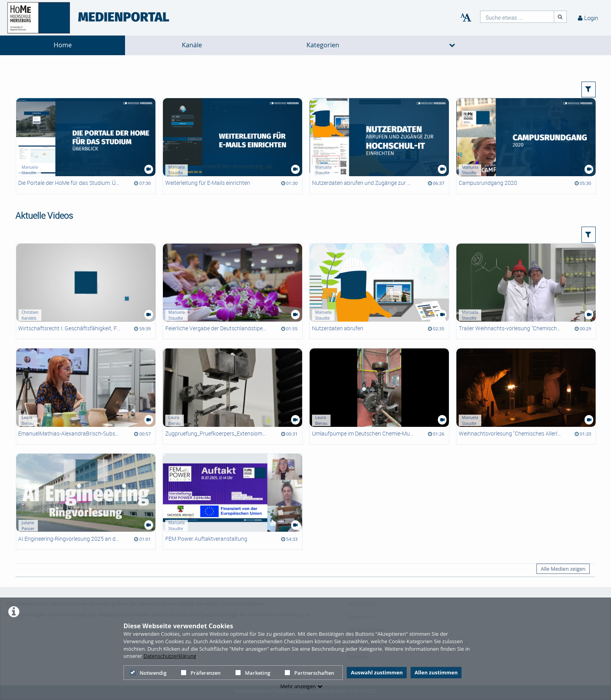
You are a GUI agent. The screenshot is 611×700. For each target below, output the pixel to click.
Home (63, 45)
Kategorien (323, 45)
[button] (589, 89)
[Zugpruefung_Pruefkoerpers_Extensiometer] (233, 396)
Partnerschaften (309, 673)
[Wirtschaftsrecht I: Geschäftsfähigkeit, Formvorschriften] (86, 291)
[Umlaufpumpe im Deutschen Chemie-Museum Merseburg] (379, 396)
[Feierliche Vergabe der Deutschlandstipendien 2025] (233, 291)
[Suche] (561, 17)
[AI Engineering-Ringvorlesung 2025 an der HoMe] (86, 502)
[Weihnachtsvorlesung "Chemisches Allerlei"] (526, 396)
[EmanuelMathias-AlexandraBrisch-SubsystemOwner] (86, 396)
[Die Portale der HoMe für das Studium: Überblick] (86, 146)
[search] (517, 17)
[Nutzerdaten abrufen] (379, 291)
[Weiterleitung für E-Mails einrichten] (233, 146)
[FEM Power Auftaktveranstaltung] (233, 502)
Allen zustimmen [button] (436, 672)
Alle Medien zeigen (563, 569)
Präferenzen (201, 673)
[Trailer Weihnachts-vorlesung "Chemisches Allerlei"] (526, 291)
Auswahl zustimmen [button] (377, 672)
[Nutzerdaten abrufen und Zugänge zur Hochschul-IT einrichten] (379, 146)
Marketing (253, 673)
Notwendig (148, 673)
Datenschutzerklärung (170, 656)
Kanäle (192, 45)
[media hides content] (452, 45)
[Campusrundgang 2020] (526, 146)
